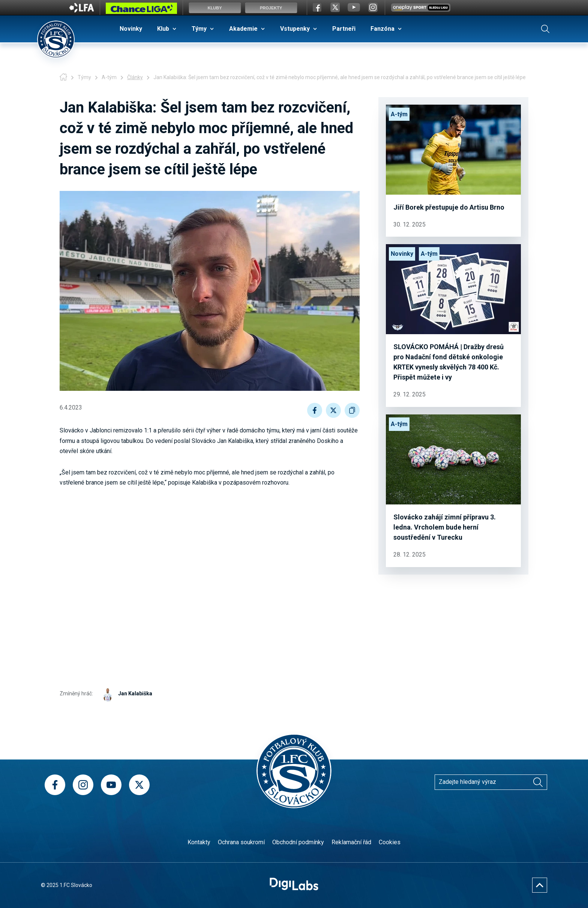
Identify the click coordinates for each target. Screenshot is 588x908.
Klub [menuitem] (163, 29)
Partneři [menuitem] (344, 29)
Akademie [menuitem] (243, 29)
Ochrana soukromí (241, 842)
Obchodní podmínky (298, 842)
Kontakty (199, 842)
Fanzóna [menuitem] (382, 29)
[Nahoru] (540, 885)
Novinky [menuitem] (131, 29)
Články (135, 77)
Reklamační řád (351, 842)
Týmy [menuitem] (199, 29)
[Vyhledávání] (538, 782)
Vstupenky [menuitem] (295, 29)
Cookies (390, 842)
